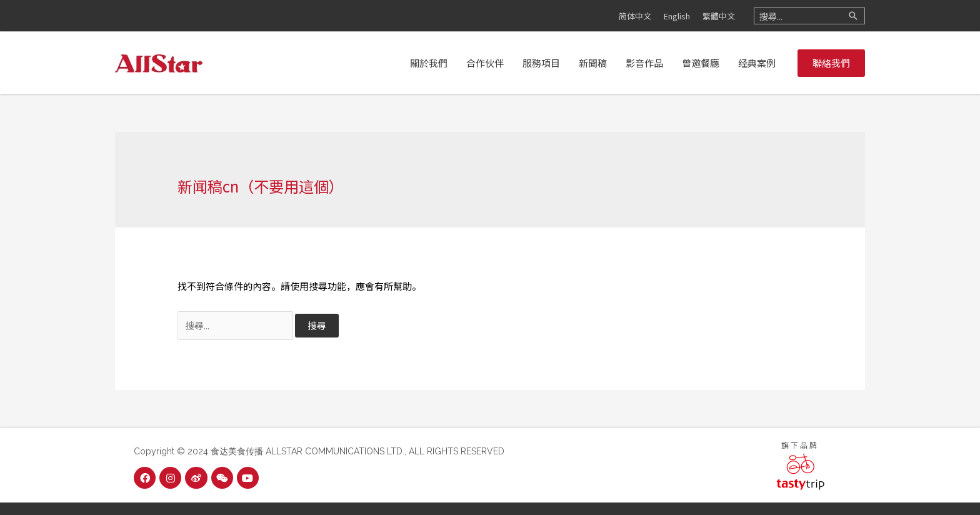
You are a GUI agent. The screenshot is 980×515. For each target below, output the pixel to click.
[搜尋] (853, 16)
